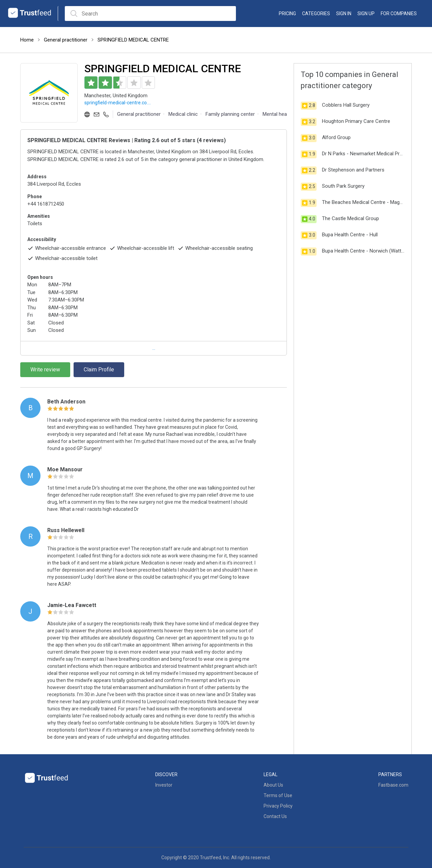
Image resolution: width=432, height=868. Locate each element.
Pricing (287, 14)
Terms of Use (278, 795)
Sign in (344, 14)
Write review (45, 370)
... (154, 348)
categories (316, 14)
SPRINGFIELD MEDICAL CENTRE (133, 40)
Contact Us (275, 816)
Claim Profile (99, 370)
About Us (273, 785)
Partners (390, 774)
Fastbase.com (393, 785)
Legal (271, 774)
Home (27, 40)
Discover (166, 774)
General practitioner (66, 40)
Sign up (366, 14)
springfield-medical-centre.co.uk (118, 103)
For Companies (399, 14)
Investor (164, 785)
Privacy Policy (278, 806)
